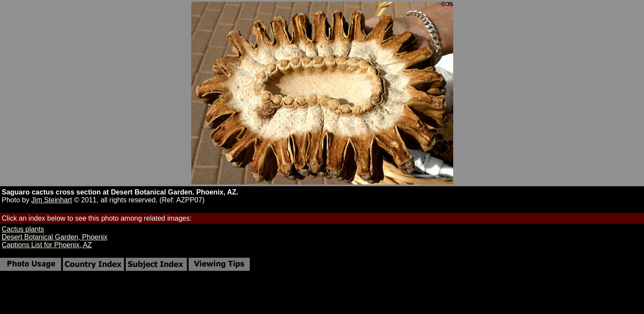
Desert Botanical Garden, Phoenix (55, 237)
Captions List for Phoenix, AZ (47, 245)
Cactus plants (23, 229)
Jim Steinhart (52, 200)
